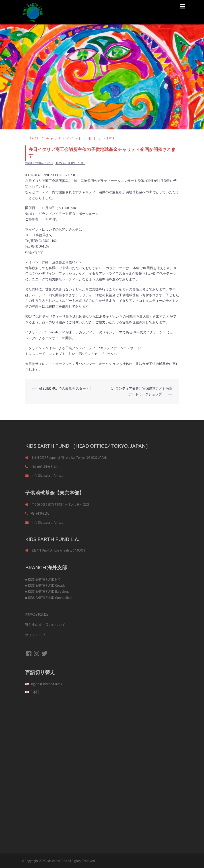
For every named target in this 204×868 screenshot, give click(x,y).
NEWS (109, 138)
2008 (35, 138)
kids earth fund (57, 861)
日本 (93, 138)
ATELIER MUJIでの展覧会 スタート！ (66, 388)
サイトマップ (35, 635)
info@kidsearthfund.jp (48, 476)
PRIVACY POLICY (37, 615)
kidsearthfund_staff (71, 163)
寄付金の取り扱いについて (45, 625)
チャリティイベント (64, 138)
